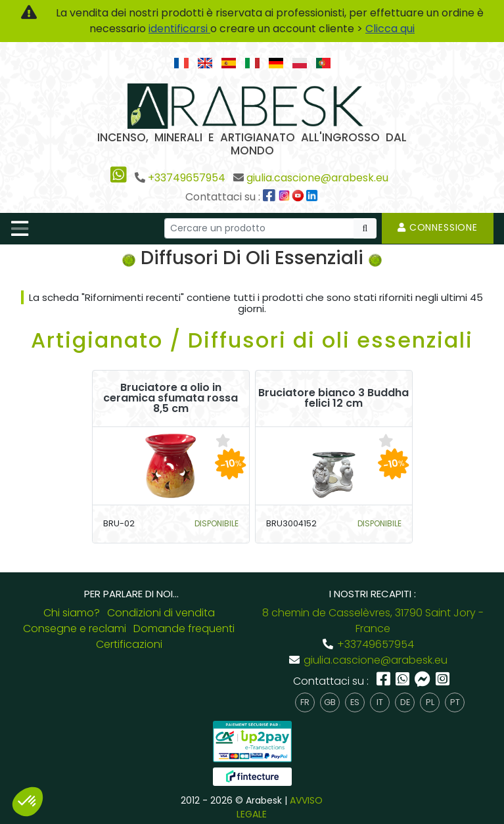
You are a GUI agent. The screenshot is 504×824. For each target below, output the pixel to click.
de (405, 702)
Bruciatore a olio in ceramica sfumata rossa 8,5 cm (171, 398)
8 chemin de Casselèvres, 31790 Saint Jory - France (373, 621)
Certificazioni (129, 644)
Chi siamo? (72, 613)
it (380, 702)
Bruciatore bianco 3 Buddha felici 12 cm (333, 398)
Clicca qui (390, 29)
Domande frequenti (184, 629)
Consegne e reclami (75, 629)
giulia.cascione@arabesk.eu (317, 178)
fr (305, 702)
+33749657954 (187, 178)
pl (430, 702)
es (355, 702)
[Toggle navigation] (20, 229)
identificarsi (179, 29)
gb (330, 702)
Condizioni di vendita (161, 613)
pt (455, 702)
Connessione (438, 227)
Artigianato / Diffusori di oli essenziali (252, 340)
